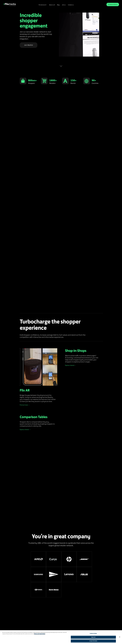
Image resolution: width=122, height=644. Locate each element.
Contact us (71, 5)
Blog (58, 5)
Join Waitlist (29, 45)
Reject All (93, 637)
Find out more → (25, 405)
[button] (42, 5)
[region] (61, 637)
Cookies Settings (93, 633)
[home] (10, 4)
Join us (64, 5)
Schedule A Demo (113, 4)
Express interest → (25, 430)
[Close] (120, 637)
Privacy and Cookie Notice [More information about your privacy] (40, 634)
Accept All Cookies (93, 641)
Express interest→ (70, 365)
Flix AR (25, 390)
